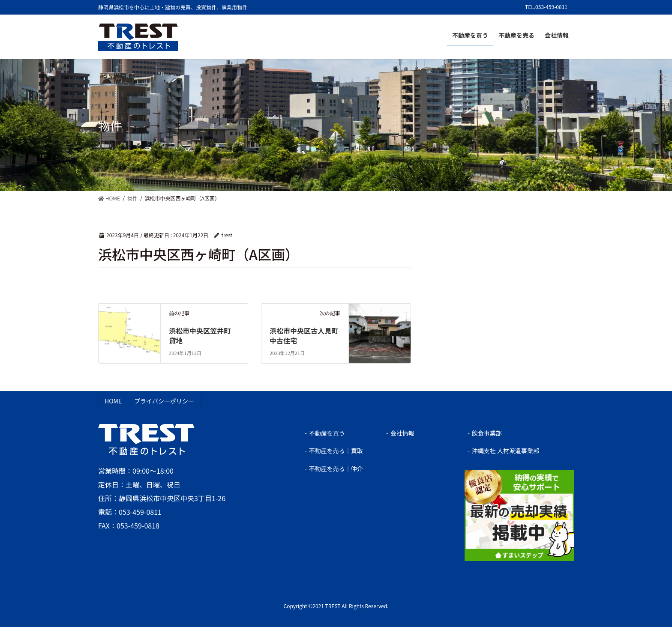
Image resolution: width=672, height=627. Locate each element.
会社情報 (402, 433)
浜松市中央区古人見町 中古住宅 (307, 335)
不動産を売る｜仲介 (336, 469)
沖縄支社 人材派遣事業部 (505, 451)
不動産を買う (327, 433)
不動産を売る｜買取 (336, 451)
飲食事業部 (487, 433)
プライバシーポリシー (164, 401)
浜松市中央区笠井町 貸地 (203, 335)
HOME (113, 401)
